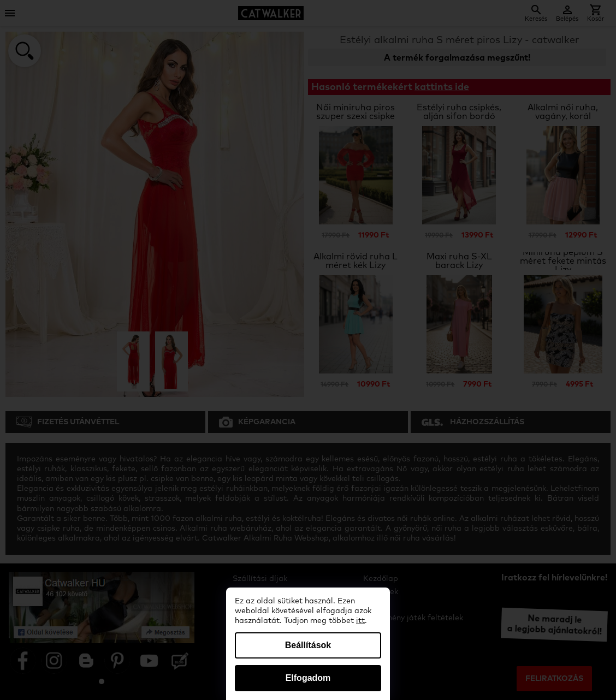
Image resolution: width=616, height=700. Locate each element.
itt (360, 621)
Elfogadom (308, 678)
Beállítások (308, 645)
